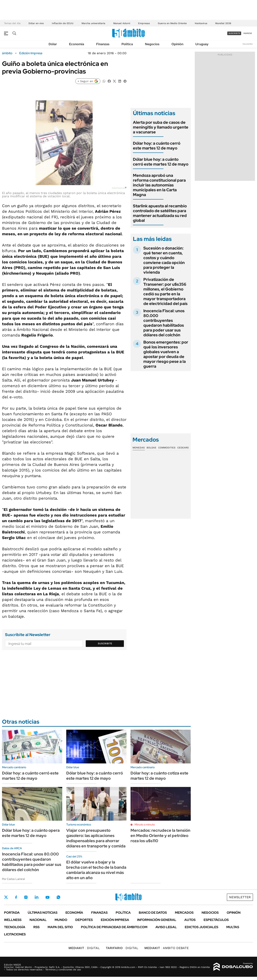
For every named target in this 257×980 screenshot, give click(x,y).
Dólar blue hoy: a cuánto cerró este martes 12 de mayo (161, 162)
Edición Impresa (115, 920)
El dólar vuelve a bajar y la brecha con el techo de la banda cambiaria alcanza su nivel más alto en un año (96, 870)
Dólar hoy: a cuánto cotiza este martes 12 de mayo (159, 776)
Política (127, 44)
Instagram (26, 897)
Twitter (6, 897)
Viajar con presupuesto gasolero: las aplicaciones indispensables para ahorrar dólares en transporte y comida (96, 838)
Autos (190, 920)
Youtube (47, 897)
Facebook (16, 897)
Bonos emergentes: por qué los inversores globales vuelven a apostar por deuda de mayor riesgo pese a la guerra (166, 354)
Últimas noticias (43, 913)
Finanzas (103, 44)
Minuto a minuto (145, 825)
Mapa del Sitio (60, 927)
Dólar (53, 44)
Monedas (139, 448)
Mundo (61, 920)
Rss (36, 927)
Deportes (84, 920)
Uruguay (202, 44)
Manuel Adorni (122, 23)
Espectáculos (216, 920)
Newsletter (248, 44)
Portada (12, 913)
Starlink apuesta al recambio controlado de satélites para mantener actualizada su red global (160, 213)
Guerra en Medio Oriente (172, 23)
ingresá (248, 33)
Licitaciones (15, 934)
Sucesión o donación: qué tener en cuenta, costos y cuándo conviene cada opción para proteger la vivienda (164, 260)
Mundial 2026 (223, 23)
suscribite (234, 33)
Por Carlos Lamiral (13, 879)
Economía (77, 44)
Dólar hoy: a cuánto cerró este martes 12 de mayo (157, 146)
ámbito (7, 53)
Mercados (184, 913)
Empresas (144, 23)
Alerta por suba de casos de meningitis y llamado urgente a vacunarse (161, 127)
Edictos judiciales (201, 927)
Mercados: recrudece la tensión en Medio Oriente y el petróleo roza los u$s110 (160, 836)
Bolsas (151, 448)
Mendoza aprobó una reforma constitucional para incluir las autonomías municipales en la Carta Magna (159, 185)
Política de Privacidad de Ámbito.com (114, 927)
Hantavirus (201, 23)
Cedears (183, 448)
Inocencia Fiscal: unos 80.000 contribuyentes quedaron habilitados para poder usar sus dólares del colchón (164, 323)
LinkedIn (37, 897)
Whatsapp (58, 897)
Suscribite (105, 643)
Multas (233, 927)
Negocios (152, 44)
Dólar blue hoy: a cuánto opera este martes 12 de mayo (31, 833)
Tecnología (15, 927)
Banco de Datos (153, 913)
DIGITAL (84, 948)
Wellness (13, 920)
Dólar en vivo (36, 23)
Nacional (38, 920)
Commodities (167, 448)
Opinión (177, 44)
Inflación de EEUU (63, 23)
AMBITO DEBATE (167, 948)
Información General (157, 920)
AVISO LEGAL (166, 927)
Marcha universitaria (93, 23)
